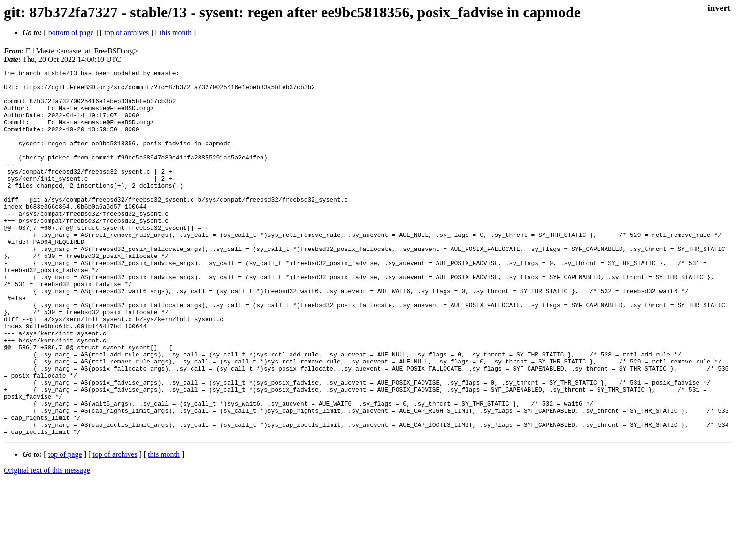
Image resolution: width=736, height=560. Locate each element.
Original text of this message (47, 543)
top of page (65, 527)
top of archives (126, 33)
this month (176, 33)
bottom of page (71, 33)
